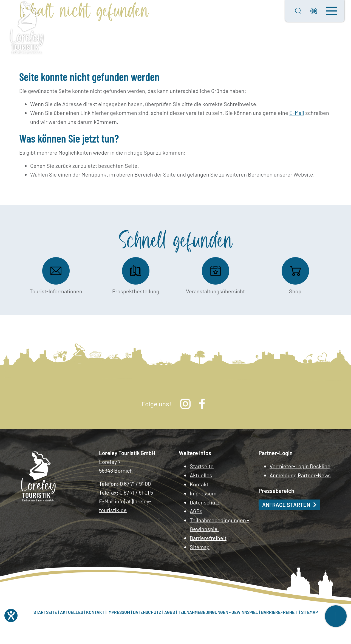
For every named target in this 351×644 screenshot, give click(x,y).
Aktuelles (201, 475)
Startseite (202, 466)
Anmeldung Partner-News (300, 475)
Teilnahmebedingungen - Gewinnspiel (220, 523)
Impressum (203, 492)
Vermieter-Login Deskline (300, 466)
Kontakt (199, 484)
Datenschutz (205, 501)
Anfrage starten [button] (286, 504)
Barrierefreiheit (208, 536)
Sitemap (200, 545)
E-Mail (297, 113)
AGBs (196, 510)
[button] (314, 11)
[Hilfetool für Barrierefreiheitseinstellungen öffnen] (11, 615)
